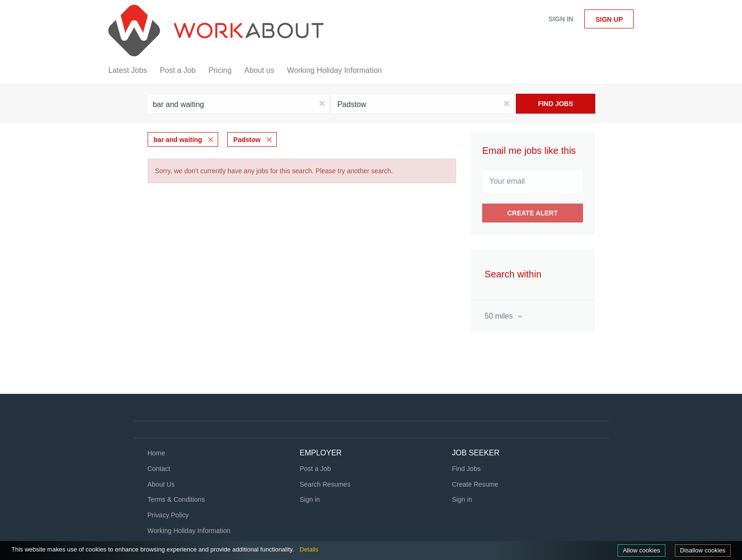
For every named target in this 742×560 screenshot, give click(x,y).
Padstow (247, 140)
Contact (159, 469)
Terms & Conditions (176, 499)
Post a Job (315, 469)
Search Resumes (325, 484)
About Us (161, 484)
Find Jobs (556, 104)
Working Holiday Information (189, 531)
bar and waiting (178, 140)
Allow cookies (641, 550)
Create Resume (475, 484)
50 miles (500, 316)
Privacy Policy (168, 515)
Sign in (561, 19)
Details (309, 549)
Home (156, 453)
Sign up (609, 19)
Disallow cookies (703, 550)
